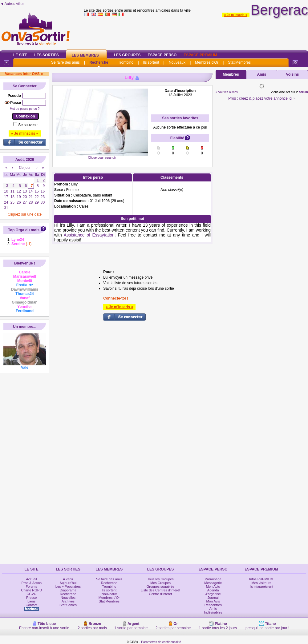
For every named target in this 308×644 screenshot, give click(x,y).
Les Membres (85, 55)
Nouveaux (177, 62)
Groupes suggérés (161, 586)
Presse (31, 598)
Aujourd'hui (68, 583)
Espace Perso (162, 55)
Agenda (213, 590)
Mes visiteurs (261, 583)
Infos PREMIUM (261, 579)
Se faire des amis (65, 62)
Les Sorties (46, 55)
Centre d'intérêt (161, 594)
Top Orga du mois (24, 230)
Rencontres (213, 605)
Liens (31, 601)
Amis (262, 74)
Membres (231, 74)
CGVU (31, 594)
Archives (68, 601)
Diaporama (68, 590)
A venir (68, 579)
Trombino (126, 62)
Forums (32, 586)
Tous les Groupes (160, 579)
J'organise (213, 594)
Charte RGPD (31, 590)
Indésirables (213, 612)
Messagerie (213, 583)
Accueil (31, 579)
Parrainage (213, 579)
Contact (31, 605)
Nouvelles (68, 598)
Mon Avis (213, 601)
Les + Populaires (68, 586)
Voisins (293, 74)
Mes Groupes (160, 583)
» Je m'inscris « (236, 15)
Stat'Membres (239, 62)
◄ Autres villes (12, 4)
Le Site (20, 55)
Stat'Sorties (68, 605)
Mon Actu (213, 586)
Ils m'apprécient (261, 586)
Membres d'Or (207, 62)
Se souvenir (28, 125)
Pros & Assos (31, 583)
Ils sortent (151, 62)
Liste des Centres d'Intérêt (160, 590)
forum (304, 92)
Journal (213, 598)
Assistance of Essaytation (89, 235)
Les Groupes (127, 55)
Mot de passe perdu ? (25, 109)
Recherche (99, 62)
